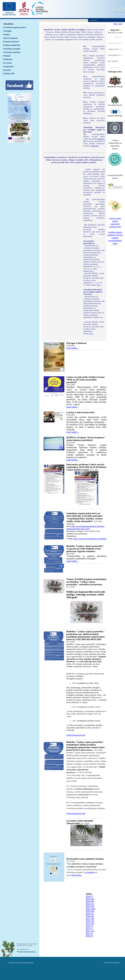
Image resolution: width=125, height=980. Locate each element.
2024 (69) (90, 901)
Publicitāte (8, 59)
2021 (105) (91, 909)
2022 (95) (90, 906)
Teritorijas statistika (12, 52)
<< (109, 30)
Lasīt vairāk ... (73, 348)
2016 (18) (90, 921)
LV (121, 24)
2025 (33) (90, 899)
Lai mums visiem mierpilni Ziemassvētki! (80, 822)
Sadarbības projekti (12, 49)
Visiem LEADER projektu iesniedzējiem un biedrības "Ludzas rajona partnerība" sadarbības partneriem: (86, 582)
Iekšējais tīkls (9, 73)
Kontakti (7, 70)
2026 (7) (89, 896)
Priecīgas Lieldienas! (77, 343)
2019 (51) (90, 914)
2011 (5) (89, 933)
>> (121, 30)
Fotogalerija (8, 66)
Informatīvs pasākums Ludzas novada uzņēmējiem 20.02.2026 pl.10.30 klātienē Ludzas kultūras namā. (86, 467)
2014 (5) (89, 926)
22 (115, 55)
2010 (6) (89, 936)
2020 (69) (90, 911)
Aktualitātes (8, 24)
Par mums (8, 63)
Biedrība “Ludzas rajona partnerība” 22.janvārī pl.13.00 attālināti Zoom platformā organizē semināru (85, 549)
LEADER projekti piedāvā (15, 27)
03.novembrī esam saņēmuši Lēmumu (85, 859)
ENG (116, 24)
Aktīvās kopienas (10, 38)
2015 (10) (90, 923)
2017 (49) (90, 919)
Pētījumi (7, 56)
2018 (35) (90, 916)
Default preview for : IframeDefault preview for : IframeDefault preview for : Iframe (62, 86)
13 (111, 49)
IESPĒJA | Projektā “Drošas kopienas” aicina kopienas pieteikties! (86, 439)
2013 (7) (89, 928)
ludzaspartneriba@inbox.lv (27, 952)
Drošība (6, 34)
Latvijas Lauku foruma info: (81, 412)
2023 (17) (90, 904)
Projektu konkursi (11, 42)
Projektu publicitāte (12, 45)
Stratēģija (7, 31)
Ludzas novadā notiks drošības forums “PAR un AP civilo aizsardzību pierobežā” (85, 380)
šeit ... (92, 271)
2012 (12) (90, 931)
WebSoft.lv (117, 963)
